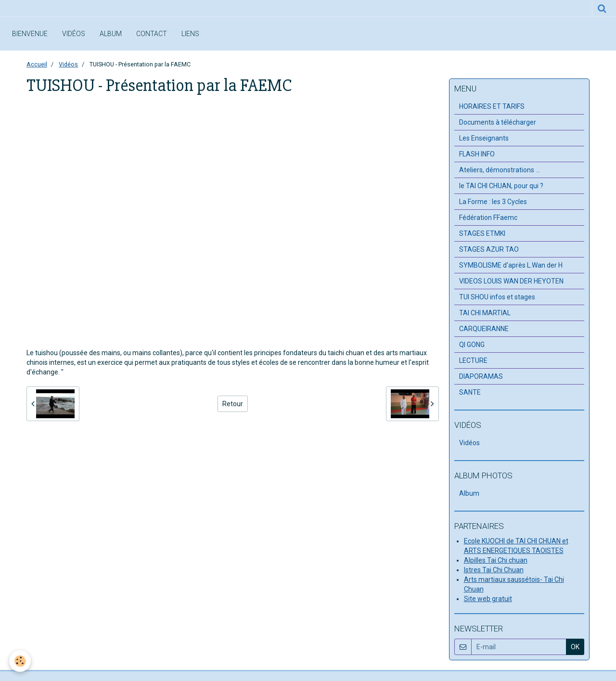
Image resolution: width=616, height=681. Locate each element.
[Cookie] (20, 661)
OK (575, 647)
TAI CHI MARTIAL (485, 313)
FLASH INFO (477, 154)
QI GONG (472, 345)
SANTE (470, 392)
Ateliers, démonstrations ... (500, 170)
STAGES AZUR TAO (489, 249)
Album (111, 34)
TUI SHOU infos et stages (497, 297)
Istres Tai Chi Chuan (494, 570)
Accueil (37, 64)
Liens (190, 34)
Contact (152, 34)
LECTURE (473, 360)
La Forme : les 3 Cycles (493, 202)
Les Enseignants (484, 138)
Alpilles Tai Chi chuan (496, 560)
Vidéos (74, 34)
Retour (233, 404)
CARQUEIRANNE (484, 329)
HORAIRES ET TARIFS (492, 106)
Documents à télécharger (498, 122)
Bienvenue (30, 34)
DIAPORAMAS (481, 376)
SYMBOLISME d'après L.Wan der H (511, 265)
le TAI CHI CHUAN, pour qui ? (501, 186)
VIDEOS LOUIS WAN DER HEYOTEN (511, 281)
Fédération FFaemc (488, 218)
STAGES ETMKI (482, 233)
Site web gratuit (488, 599)
